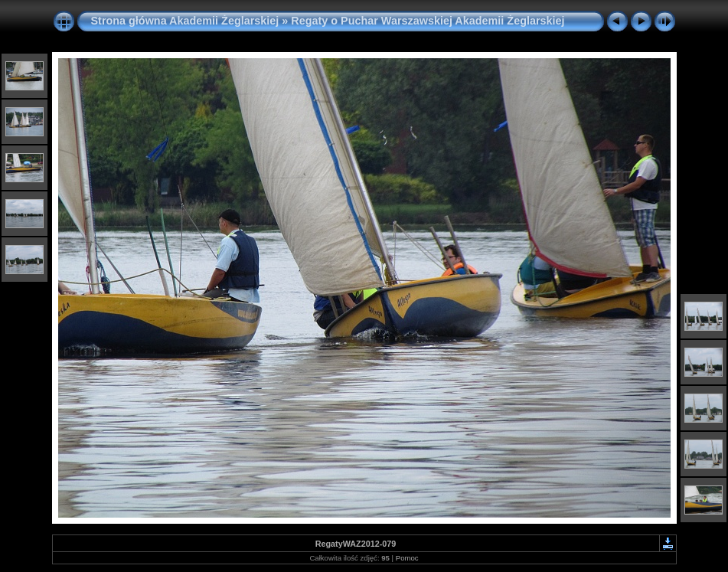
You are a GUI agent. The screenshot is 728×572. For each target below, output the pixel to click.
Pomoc (407, 558)
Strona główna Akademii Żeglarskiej (185, 21)
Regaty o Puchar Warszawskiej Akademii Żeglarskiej (428, 21)
